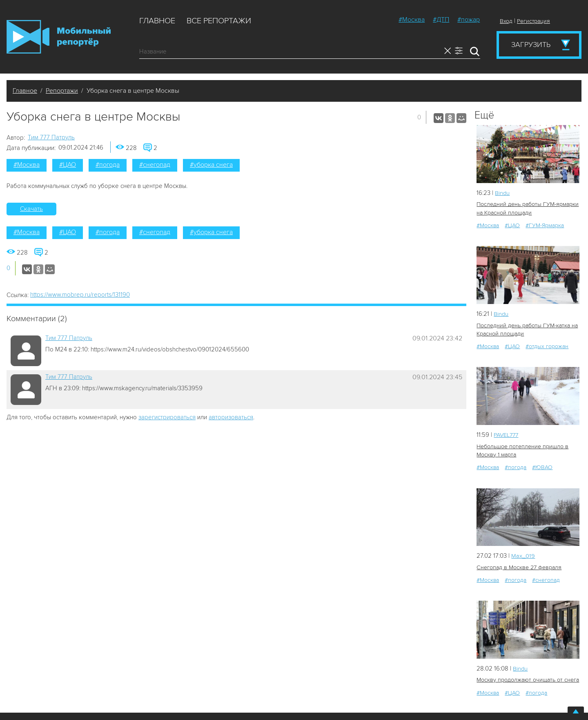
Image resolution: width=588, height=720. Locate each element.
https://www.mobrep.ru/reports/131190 (80, 295)
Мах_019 (523, 555)
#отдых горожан (547, 345)
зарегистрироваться (167, 417)
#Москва (412, 20)
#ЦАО (68, 165)
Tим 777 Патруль (51, 137)
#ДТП (441, 20)
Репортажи (62, 91)
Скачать (31, 209)
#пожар (469, 20)
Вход (506, 21)
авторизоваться (231, 417)
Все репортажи (219, 21)
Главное (157, 21)
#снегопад (155, 165)
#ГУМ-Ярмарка (545, 225)
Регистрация (533, 21)
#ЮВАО (542, 466)
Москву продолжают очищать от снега (527, 678)
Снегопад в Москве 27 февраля (518, 566)
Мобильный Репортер (59, 37)
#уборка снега (211, 165)
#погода (108, 165)
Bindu (502, 193)
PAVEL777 (507, 434)
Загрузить (531, 45)
